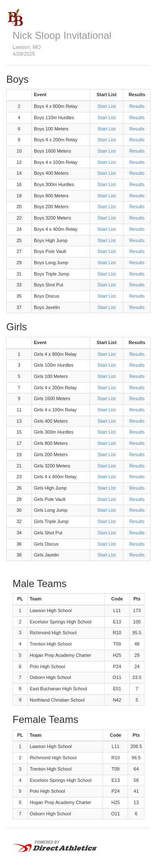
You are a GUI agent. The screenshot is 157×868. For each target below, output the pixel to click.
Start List (107, 106)
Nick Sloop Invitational (62, 35)
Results (137, 106)
